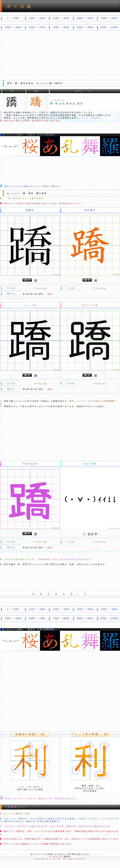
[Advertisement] (60, 57)
